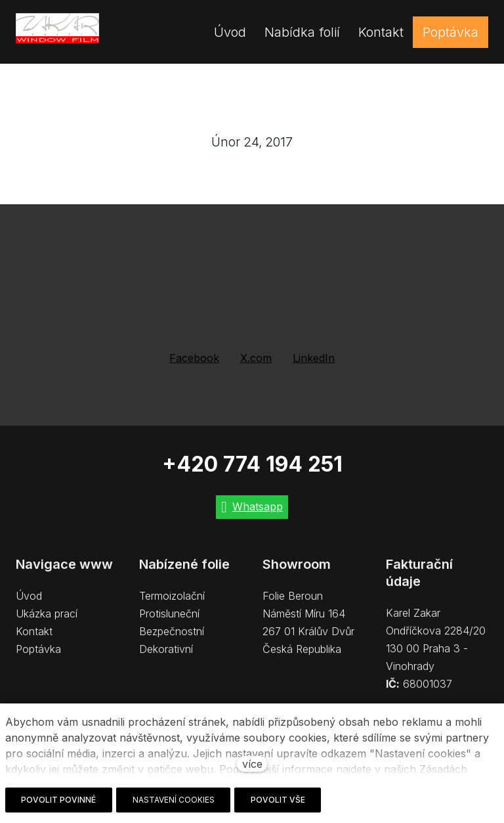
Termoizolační (172, 603)
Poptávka (38, 656)
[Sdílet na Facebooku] (194, 358)
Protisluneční (169, 621)
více (252, 764)
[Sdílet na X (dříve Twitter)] (256, 358)
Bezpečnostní (172, 638)
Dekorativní (166, 656)
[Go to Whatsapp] (252, 515)
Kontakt (34, 638)
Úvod (29, 603)
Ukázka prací (47, 621)
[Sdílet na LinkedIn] (314, 358)
